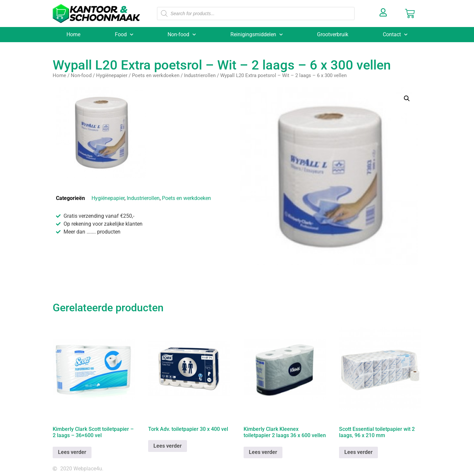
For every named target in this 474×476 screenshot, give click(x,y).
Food (124, 34)
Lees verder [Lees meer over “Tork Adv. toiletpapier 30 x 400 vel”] (168, 446)
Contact (395, 34)
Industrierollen (200, 75)
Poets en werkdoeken (156, 75)
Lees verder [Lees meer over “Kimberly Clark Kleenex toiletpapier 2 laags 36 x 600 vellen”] (263, 452)
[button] (407, 98)
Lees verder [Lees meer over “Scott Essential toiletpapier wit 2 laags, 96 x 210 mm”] (358, 452)
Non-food (182, 34)
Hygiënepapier (112, 75)
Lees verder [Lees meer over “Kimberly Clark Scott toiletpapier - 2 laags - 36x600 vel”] (72, 452)
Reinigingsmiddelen (257, 34)
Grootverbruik (333, 34)
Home (73, 34)
